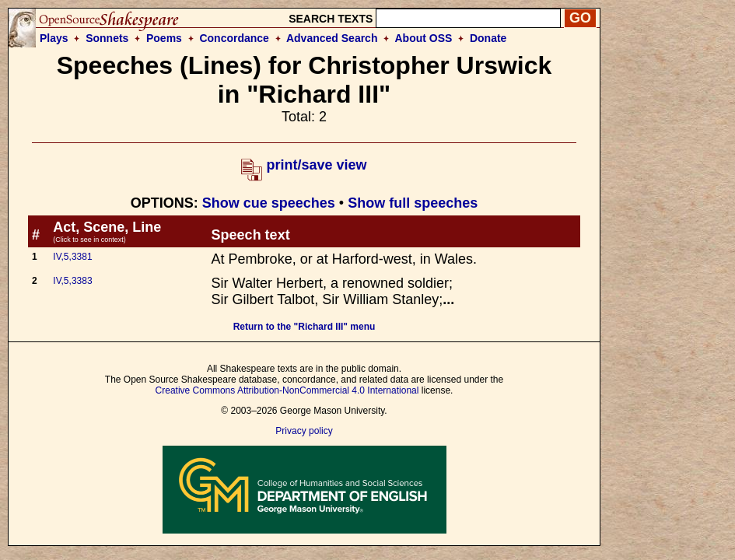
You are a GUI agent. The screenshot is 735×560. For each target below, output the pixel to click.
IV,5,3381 (72, 257)
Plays (54, 38)
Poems (164, 38)
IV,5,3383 (72, 281)
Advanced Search (332, 38)
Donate (488, 38)
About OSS (424, 38)
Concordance (234, 38)
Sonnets (107, 38)
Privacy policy (304, 431)
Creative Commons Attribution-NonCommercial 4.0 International (287, 390)
